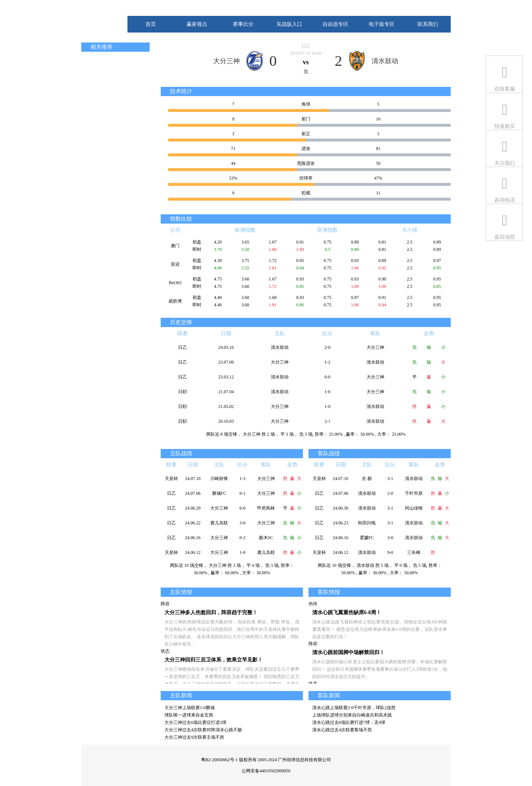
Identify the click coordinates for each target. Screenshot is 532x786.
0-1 (242, 493)
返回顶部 (505, 237)
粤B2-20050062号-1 (219, 760)
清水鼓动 (385, 61)
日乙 (306, 46)
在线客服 (505, 89)
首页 (151, 24)
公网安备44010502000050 (266, 771)
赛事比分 (243, 24)
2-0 (327, 347)
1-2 (327, 362)
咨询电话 (505, 200)
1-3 (242, 479)
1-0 (327, 392)
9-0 (390, 552)
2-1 (327, 421)
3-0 (242, 523)
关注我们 (505, 163)
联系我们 (428, 24)
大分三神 (226, 61)
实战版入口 (289, 24)
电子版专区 (382, 24)
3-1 (390, 479)
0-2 (242, 538)
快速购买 (505, 126)
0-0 (327, 377)
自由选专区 (335, 24)
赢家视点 (197, 24)
